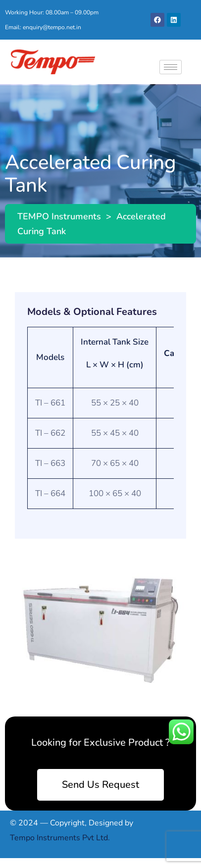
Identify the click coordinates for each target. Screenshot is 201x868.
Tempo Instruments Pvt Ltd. (60, 838)
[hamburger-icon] (171, 67)
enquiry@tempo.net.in (52, 27)
